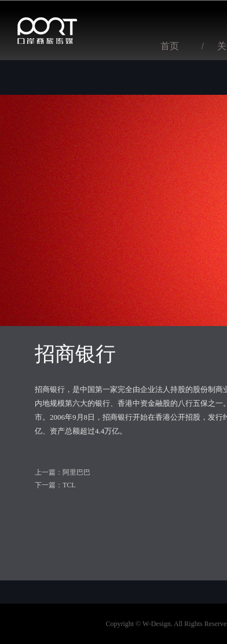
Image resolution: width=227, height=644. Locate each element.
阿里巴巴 (76, 472)
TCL (69, 485)
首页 (170, 46)
